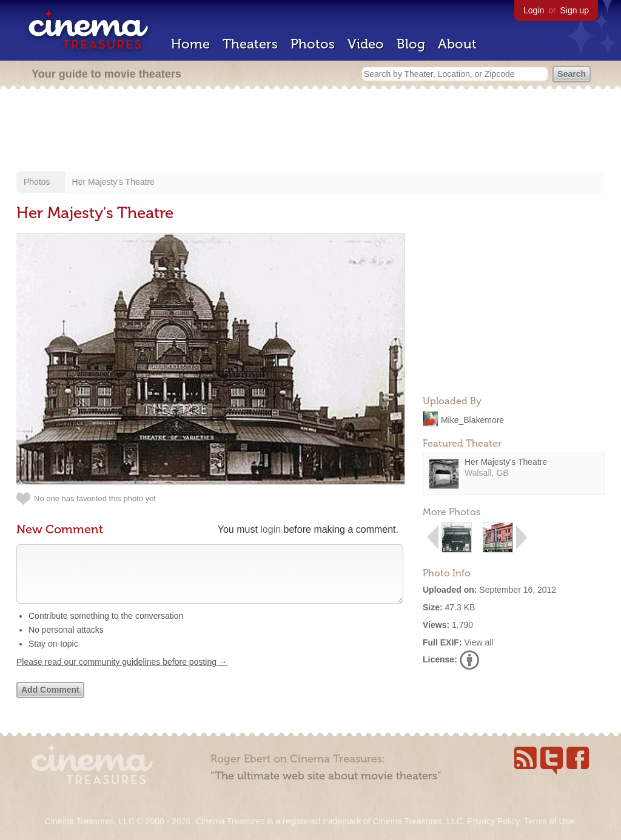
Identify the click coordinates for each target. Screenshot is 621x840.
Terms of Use (549, 821)
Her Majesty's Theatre (113, 182)
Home (190, 44)
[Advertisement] (310, 132)
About (457, 44)
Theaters (250, 44)
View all (478, 642)
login (270, 529)
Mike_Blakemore (472, 419)
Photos (313, 44)
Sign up (575, 10)
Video (366, 44)
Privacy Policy (493, 821)
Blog (411, 44)
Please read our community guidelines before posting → (122, 674)
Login (534, 10)
